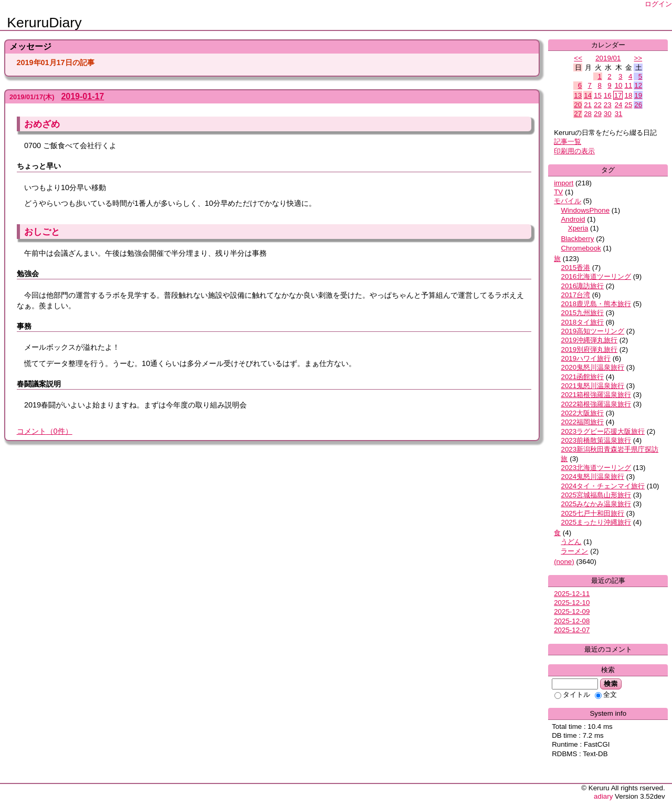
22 (598, 105)
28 (588, 114)
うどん (571, 542)
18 (628, 95)
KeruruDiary (44, 23)
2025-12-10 (572, 603)
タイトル (572, 694)
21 (588, 105)
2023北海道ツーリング (596, 468)
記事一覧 (568, 142)
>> (638, 58)
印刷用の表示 (574, 151)
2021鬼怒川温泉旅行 (592, 386)
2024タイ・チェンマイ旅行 (603, 486)
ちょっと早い (39, 166)
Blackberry (577, 239)
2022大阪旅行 (582, 413)
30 (608, 114)
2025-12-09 (572, 611)
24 (619, 105)
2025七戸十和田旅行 (592, 513)
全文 (606, 694)
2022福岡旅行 (582, 422)
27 (578, 114)
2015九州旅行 (582, 313)
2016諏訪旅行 (582, 286)
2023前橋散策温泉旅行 (596, 440)
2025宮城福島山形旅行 (596, 495)
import (564, 183)
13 (578, 95)
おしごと (42, 232)
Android (573, 219)
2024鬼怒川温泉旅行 (592, 477)
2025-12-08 (572, 621)
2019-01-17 (82, 96)
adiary (603, 796)
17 (618, 95)
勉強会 (28, 274)
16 (608, 95)
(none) (564, 562)
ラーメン (574, 551)
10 (619, 85)
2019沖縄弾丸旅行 (589, 340)
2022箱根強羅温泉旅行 (596, 404)
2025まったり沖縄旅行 (596, 522)
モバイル (568, 201)
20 (578, 105)
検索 (611, 684)
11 (628, 85)
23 (608, 105)
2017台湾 (575, 295)
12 (638, 85)
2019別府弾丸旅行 (589, 349)
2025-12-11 (572, 594)
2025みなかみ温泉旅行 (596, 504)
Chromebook (581, 248)
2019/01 (608, 58)
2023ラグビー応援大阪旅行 (603, 431)
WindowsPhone (585, 210)
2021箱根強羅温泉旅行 (596, 395)
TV (558, 192)
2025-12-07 (572, 630)
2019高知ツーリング (592, 331)
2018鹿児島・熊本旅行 (596, 304)
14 (588, 95)
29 (598, 114)
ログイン (658, 4)
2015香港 (575, 268)
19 (638, 95)
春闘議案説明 (39, 384)
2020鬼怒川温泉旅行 (592, 367)
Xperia (578, 228)
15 (598, 95)
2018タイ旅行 (582, 322)
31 (619, 114)
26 (638, 105)
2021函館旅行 (582, 377)
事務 (24, 326)
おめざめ (42, 124)
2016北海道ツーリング (596, 276)
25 (628, 105)
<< (578, 58)
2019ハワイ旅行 (586, 358)
